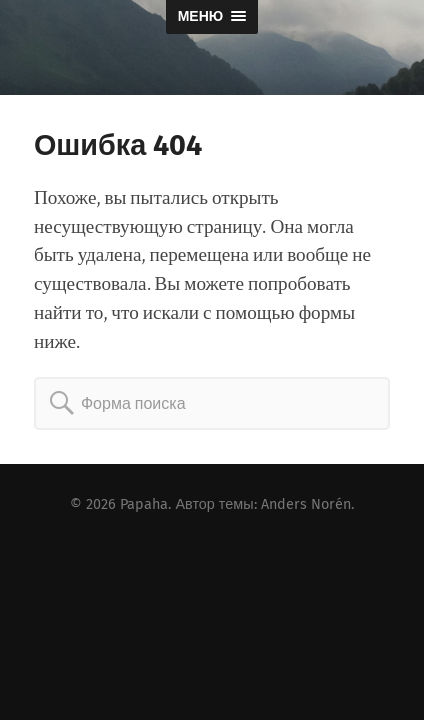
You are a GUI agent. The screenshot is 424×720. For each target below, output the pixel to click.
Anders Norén (306, 504)
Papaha (144, 504)
